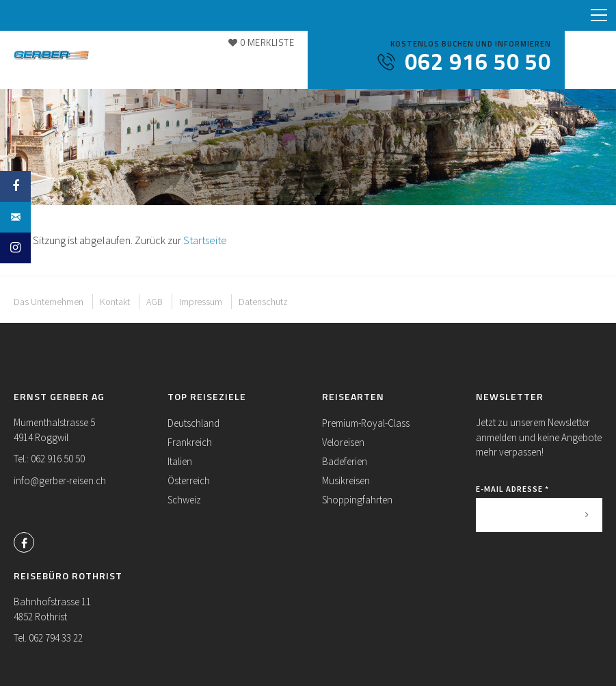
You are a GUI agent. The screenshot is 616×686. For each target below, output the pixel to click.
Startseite (205, 240)
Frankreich (190, 442)
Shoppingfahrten (357, 500)
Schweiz (184, 500)
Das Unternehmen (49, 302)
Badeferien (345, 461)
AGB (155, 302)
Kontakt (115, 302)
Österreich (189, 480)
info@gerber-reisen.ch (60, 480)
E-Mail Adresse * (512, 489)
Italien (180, 461)
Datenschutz (263, 302)
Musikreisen (346, 480)
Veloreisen (343, 442)
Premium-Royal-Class (366, 423)
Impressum (201, 302)
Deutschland (193, 423)
